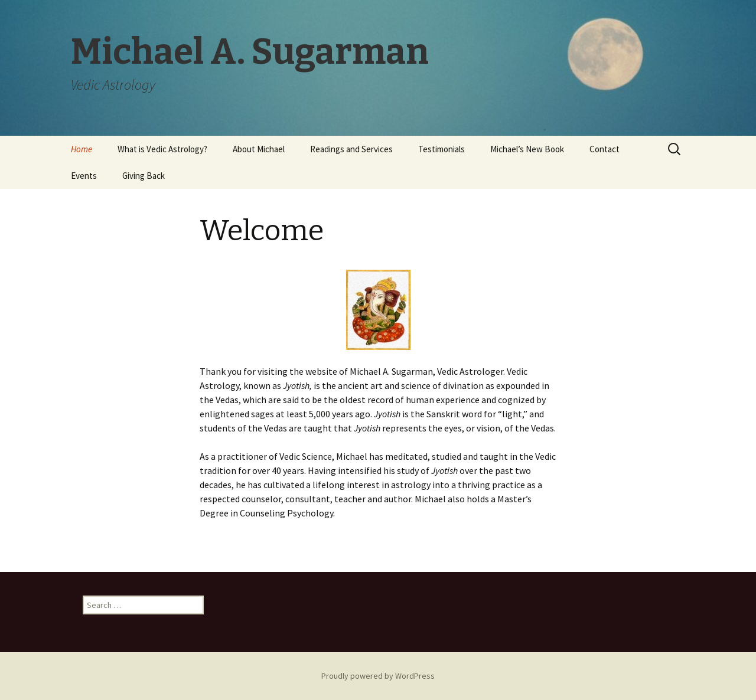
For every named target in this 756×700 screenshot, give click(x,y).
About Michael (259, 149)
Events (84, 176)
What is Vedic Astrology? (162, 149)
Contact (605, 149)
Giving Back (144, 176)
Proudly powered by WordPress (378, 676)
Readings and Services (351, 149)
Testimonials (441, 149)
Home (82, 149)
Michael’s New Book (527, 149)
